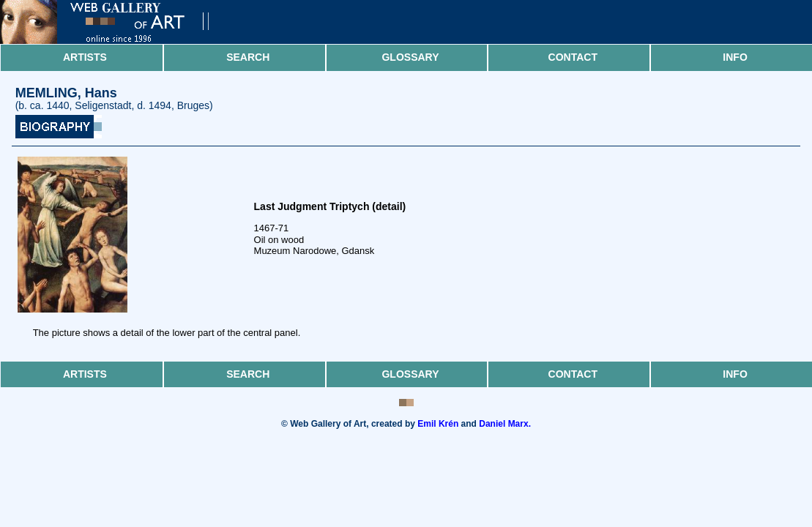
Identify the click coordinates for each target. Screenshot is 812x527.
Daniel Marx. (505, 424)
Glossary (410, 57)
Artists (85, 57)
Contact (573, 57)
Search (248, 57)
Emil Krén (438, 424)
